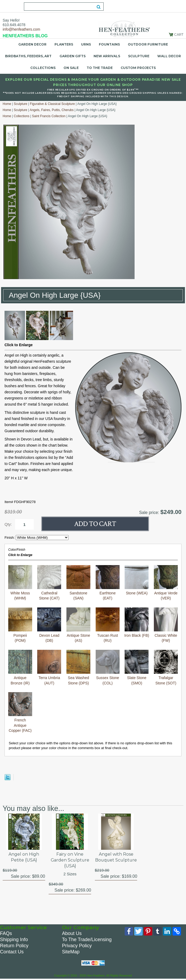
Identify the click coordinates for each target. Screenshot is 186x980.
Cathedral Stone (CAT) (49, 583)
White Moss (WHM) (20, 583)
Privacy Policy (77, 946)
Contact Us (12, 952)
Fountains (109, 44)
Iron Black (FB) (137, 622)
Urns (86, 44)
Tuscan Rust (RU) (108, 625)
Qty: (8, 524)
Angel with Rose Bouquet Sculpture (116, 860)
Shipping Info (14, 940)
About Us (72, 934)
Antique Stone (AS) (78, 625)
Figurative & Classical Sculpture (52, 104)
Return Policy (14, 946)
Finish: (10, 538)
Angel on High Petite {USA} (24, 857)
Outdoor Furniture (148, 44)
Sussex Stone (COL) (108, 667)
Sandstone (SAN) (78, 583)
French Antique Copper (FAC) (20, 712)
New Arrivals (107, 56)
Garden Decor (32, 44)
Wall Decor (169, 56)
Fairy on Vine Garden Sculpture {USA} (70, 860)
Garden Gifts (73, 56)
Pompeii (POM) (20, 625)
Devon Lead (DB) (49, 625)
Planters (64, 44)
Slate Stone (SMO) (137, 667)
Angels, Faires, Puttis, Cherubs (52, 110)
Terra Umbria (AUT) (49, 667)
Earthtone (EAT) (108, 583)
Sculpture (139, 56)
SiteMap (71, 952)
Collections (43, 68)
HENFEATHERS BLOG (25, 36)
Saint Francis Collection (49, 116)
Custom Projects (138, 68)
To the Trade (100, 68)
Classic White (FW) (166, 625)
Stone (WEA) (137, 580)
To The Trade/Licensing (87, 940)
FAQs (6, 934)
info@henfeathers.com (21, 29)
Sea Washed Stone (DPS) (78, 667)
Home (7, 104)
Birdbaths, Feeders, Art (28, 56)
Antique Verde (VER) (166, 583)
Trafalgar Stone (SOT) (166, 667)
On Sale (71, 68)
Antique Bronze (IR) (20, 667)
